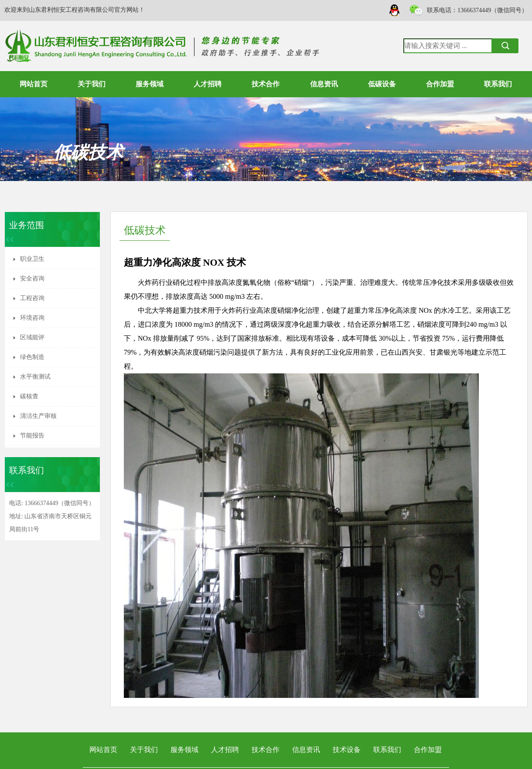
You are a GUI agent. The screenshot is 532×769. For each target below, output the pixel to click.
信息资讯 (324, 84)
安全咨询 (32, 279)
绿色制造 (32, 357)
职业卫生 (32, 259)
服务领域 (150, 84)
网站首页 (34, 84)
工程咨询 (32, 298)
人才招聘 (208, 84)
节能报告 (32, 436)
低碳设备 (382, 84)
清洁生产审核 (38, 416)
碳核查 (29, 396)
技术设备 (347, 750)
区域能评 (32, 337)
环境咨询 (32, 318)
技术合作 (266, 84)
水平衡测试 (35, 377)
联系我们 (498, 84)
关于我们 (92, 84)
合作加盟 (440, 84)
